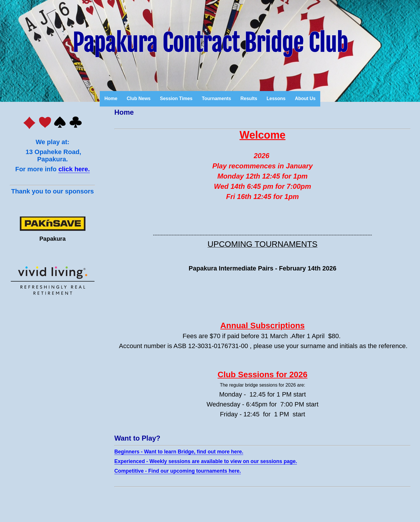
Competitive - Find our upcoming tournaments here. (178, 471)
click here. (74, 169)
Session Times (176, 98)
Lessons (276, 98)
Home (111, 98)
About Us (305, 98)
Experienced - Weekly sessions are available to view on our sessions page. (206, 461)
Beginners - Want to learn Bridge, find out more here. (179, 452)
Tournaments (216, 98)
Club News (139, 98)
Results (249, 98)
